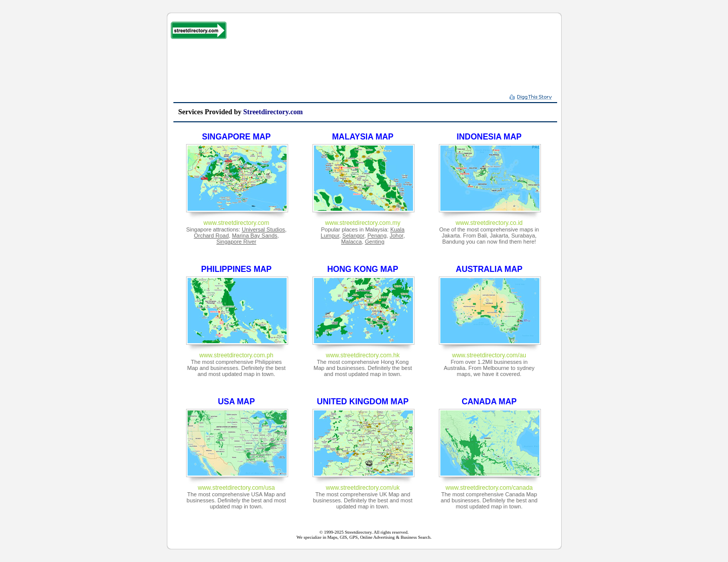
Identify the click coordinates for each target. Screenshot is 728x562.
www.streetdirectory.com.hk (363, 355)
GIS (344, 537)
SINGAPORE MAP (236, 137)
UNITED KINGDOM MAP (363, 402)
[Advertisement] (365, 69)
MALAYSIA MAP (363, 137)
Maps (333, 537)
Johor (397, 236)
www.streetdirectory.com (237, 223)
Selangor (353, 236)
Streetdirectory (358, 532)
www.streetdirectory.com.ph (236, 355)
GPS (354, 537)
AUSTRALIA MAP (489, 269)
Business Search (415, 537)
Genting (375, 242)
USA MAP (236, 402)
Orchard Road (211, 236)
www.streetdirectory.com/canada (489, 488)
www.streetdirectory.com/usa (236, 488)
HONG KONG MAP (362, 269)
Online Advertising (377, 537)
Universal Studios (263, 229)
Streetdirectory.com (273, 112)
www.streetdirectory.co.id (489, 223)
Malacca (352, 242)
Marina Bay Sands (255, 236)
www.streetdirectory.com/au (489, 355)
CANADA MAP (489, 402)
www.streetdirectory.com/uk (363, 488)
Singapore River (236, 242)
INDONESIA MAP (489, 137)
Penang (377, 236)
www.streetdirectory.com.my (363, 223)
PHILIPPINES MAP (237, 269)
